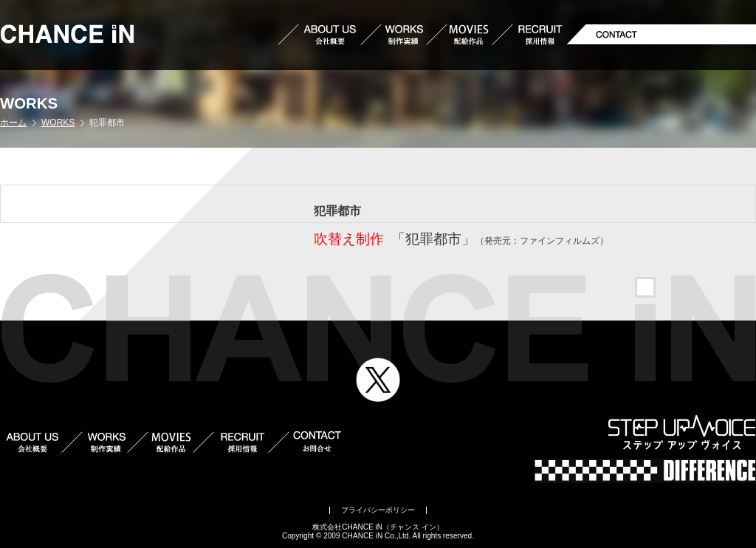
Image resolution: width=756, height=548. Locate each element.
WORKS (58, 123)
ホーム (13, 123)
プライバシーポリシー (378, 510)
